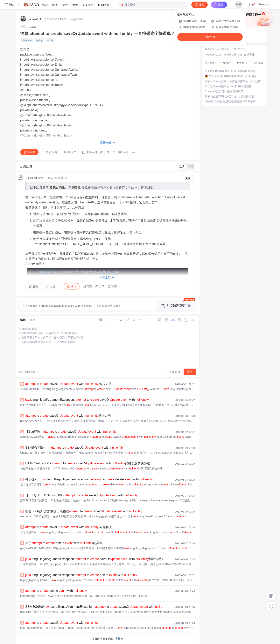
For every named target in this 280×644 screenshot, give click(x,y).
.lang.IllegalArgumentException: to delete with (81, 575)
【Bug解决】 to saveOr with (71, 432)
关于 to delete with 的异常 (64, 543)
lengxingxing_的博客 (33, 596)
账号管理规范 (235, 91)
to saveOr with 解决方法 (69, 384)
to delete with (56, 591)
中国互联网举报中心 (217, 86)
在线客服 (249, 55)
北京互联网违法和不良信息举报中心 (227, 81)
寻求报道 (258, 63)
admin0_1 (35, 19)
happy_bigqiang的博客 (34, 580)
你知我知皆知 (35, 178)
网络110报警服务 (241, 86)
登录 (239, 5)
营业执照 (250, 76)
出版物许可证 (246, 96)
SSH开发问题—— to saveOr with (74, 448)
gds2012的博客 (30, 612)
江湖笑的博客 (28, 564)
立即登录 (210, 37)
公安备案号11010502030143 (226, 76)
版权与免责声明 (214, 96)
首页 (23, 27)
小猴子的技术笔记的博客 (35, 468)
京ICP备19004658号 (217, 71)
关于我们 (210, 63)
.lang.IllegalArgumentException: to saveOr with (87, 400)
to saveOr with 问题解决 (69, 527)
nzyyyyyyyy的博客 (31, 421)
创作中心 (264, 5)
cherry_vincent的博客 (33, 405)
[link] (23, 27)
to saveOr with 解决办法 (68, 416)
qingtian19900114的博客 (35, 548)
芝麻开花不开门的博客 (34, 500)
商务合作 (242, 63)
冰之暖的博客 (28, 532)
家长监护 (255, 81)
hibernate (27, 40)
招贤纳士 (226, 63)
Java (33, 27)
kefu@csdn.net (233, 55)
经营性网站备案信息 (243, 71)
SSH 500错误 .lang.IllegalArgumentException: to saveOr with (97, 607)
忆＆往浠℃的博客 (31, 484)
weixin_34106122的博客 (35, 516)
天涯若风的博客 (30, 389)
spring (39, 40)
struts (50, 40)
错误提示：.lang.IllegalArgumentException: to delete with (89, 479)
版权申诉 (231, 96)
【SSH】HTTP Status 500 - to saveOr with (81, 495)
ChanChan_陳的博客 (33, 453)
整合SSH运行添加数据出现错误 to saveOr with (84, 511)
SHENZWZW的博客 (32, 437)
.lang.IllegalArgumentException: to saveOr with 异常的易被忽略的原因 (103, 559)
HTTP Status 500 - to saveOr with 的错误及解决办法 (88, 463)
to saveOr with (62, 623)
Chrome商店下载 (215, 91)
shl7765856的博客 (31, 628)
